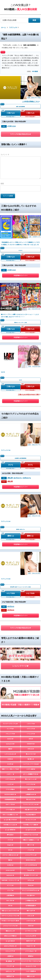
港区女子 (31, 789)
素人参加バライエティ (31, 875)
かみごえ (31, 916)
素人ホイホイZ (31, 754)
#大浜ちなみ (11, 126)
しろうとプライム (31, 855)
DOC (10, 850)
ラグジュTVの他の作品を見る (20, 134)
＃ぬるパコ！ (31, 946)
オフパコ (10, 885)
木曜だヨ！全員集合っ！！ (31, 840)
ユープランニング (31, 931)
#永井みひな (27, 478)
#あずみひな (18, 478)
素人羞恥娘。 (10, 961)
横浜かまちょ (10, 931)
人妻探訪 (10, 956)
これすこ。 (10, 774)
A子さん (31, 880)
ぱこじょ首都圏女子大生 (31, 774)
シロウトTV (31, 724)
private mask (10, 870)
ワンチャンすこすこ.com (31, 804)
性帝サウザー (31, 941)
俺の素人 (31, 759)
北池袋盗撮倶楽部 (10, 799)
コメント (5, 154)
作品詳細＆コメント (20, 276)
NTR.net (31, 749)
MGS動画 (35, 71)
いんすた (10, 784)
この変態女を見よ (31, 901)
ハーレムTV (31, 734)
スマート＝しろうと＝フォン (10, 916)
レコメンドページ (20, 666)
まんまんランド (31, 966)
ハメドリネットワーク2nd (31, 764)
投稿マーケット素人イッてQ (10, 769)
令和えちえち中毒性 (10, 936)
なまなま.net (10, 744)
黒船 (10, 749)
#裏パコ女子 (31, 911)
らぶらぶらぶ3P (31, 936)
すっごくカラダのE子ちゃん (31, 890)
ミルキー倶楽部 (31, 971)
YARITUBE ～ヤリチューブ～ (10, 880)
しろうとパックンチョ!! (10, 926)
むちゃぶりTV (10, 951)
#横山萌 (10, 478)
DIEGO (31, 926)
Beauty (31, 885)
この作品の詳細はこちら (31, 102)
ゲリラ (10, 840)
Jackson (10, 739)
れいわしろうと (31, 820)
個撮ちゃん (31, 976)
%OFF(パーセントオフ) (31, 835)
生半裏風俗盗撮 (31, 906)
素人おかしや (31, 799)
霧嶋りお (11, 536)
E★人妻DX (31, 895)
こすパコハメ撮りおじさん (10, 855)
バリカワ (31, 850)
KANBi (10, 759)
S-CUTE (10, 764)
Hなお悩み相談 (31, 815)
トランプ (10, 890)
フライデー (10, 966)
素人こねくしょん (31, 779)
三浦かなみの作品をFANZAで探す (29, 395)
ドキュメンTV (10, 734)
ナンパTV (10, 729)
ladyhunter (10, 875)
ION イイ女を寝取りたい (10, 815)
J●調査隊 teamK (31, 794)
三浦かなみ (11, 113)
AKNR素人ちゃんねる (10, 825)
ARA (31, 739)
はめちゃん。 (10, 971)
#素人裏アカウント (31, 810)
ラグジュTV (31, 729)
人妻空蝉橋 (10, 895)
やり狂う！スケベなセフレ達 (10, 921)
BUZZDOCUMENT (10, 794)
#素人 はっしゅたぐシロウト (10, 911)
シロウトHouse (10, 779)
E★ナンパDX (10, 804)
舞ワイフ (31, 845)
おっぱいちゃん (31, 830)
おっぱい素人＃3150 (10, 820)
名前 (2, 183)
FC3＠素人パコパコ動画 (31, 825)
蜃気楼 (31, 956)
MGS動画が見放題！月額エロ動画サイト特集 (20, 705)
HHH (10, 906)
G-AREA (10, 865)
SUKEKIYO (31, 744)
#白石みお (11, 607)
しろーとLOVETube (31, 865)
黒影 (10, 860)
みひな (11, 465)
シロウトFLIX (31, 784)
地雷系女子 (10, 976)
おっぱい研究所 (10, 830)
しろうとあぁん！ (31, 951)
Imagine (10, 845)
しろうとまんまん (10, 754)
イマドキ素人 (10, 810)
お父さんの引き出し (10, 946)
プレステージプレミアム (10, 724)
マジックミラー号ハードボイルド (31, 961)
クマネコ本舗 (10, 789)
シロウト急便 (31, 769)
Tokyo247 (31, 870)
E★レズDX (10, 901)
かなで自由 (11, 593)
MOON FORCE (31, 860)
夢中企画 (10, 835)
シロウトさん (31, 921)
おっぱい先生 (10, 941)
